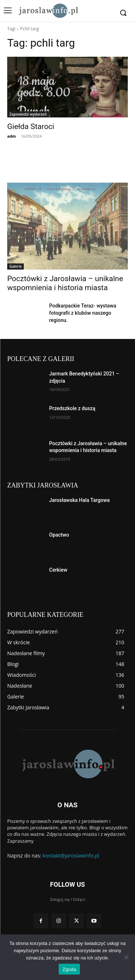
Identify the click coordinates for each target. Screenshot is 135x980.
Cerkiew (58, 570)
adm (12, 136)
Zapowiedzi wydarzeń (28, 114)
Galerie (15, 266)
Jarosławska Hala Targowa (80, 500)
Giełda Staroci (31, 126)
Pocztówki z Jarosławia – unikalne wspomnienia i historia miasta (65, 283)
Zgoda (69, 969)
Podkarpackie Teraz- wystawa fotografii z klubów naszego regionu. (83, 313)
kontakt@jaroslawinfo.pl (71, 856)
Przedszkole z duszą (72, 408)
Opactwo (59, 535)
